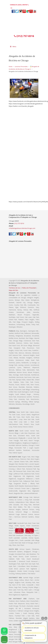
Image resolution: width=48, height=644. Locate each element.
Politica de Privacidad (29, 288)
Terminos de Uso (14, 288)
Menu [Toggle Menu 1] (13, 47)
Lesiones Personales (21, 67)
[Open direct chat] (43, 618)
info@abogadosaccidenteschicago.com (25, 8)
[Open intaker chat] (24, 643)
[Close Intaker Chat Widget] (46, 618)
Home (11, 67)
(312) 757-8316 (33, 5)
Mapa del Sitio (13, 290)
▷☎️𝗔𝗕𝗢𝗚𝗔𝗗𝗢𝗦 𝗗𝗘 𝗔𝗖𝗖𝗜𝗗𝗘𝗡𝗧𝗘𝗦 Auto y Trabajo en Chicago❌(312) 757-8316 (24, 23)
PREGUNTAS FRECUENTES (24, 2)
